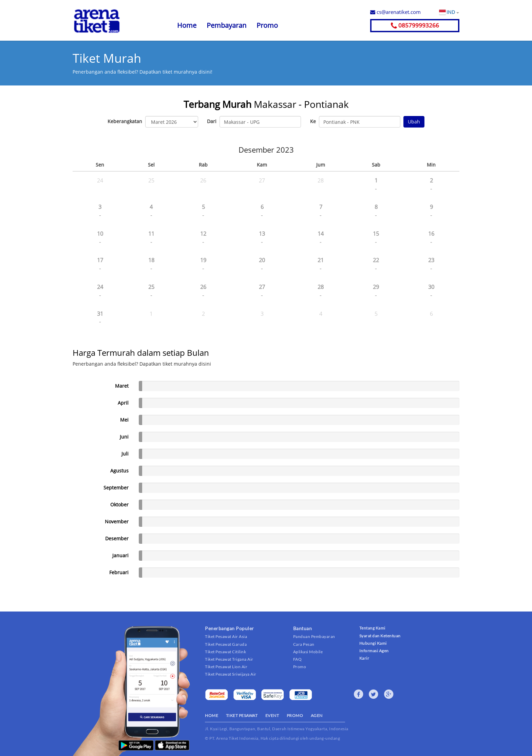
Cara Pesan (304, 644)
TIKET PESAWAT (242, 715)
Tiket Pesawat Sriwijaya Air (231, 674)
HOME (212, 715)
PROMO (295, 715)
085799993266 (415, 25)
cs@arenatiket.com (395, 12)
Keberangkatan (125, 121)
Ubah (414, 122)
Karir (364, 658)
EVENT (272, 715)
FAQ (298, 659)
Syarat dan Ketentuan (380, 636)
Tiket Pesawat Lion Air (226, 667)
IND (453, 12)
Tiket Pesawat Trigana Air (229, 659)
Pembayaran (226, 25)
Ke (313, 121)
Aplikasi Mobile (308, 652)
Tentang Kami (372, 628)
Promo (267, 25)
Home (187, 25)
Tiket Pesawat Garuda (226, 644)
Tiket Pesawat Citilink (225, 652)
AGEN (317, 715)
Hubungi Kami (373, 643)
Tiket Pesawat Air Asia (226, 636)
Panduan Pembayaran (314, 636)
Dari (212, 121)
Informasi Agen (374, 651)
